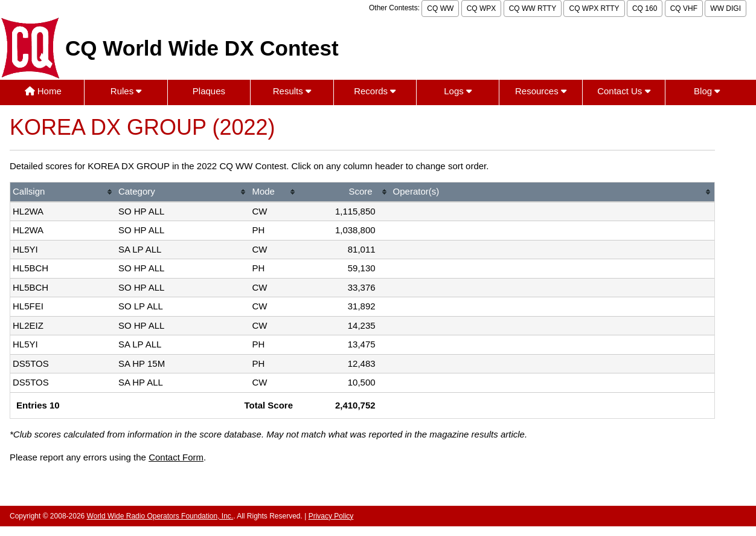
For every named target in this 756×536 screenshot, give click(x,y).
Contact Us (623, 91)
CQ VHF (684, 8)
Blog (707, 91)
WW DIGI (726, 8)
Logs (458, 91)
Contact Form (176, 457)
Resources (541, 91)
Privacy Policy (331, 516)
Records (375, 91)
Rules (126, 91)
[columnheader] (63, 192)
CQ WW (440, 8)
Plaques (209, 91)
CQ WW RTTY (533, 8)
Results (292, 91)
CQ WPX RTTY (594, 8)
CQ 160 (645, 8)
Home (43, 91)
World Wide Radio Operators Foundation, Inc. (160, 516)
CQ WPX (482, 8)
